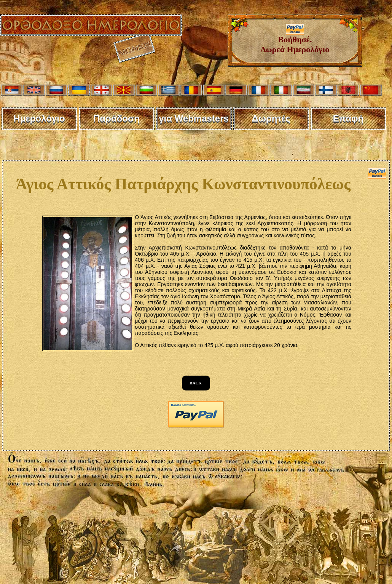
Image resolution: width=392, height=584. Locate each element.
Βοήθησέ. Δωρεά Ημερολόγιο (295, 41)
